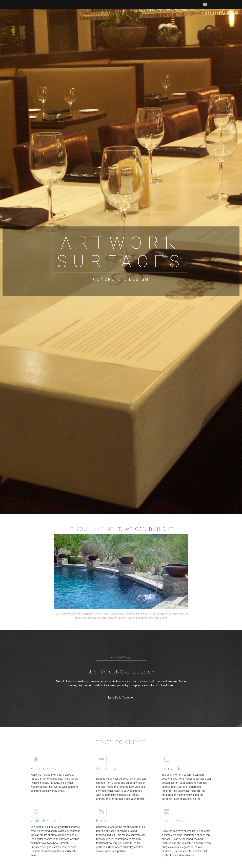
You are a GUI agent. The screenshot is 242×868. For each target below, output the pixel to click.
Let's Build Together (121, 697)
